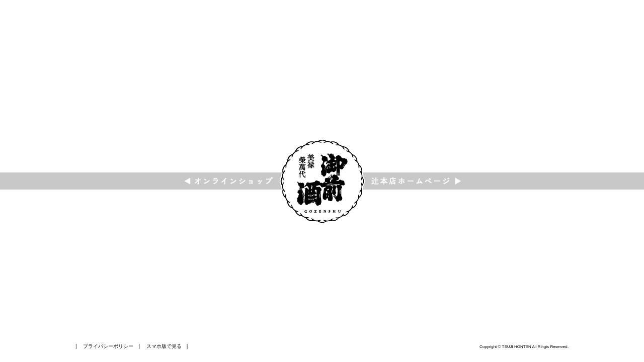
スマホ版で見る (164, 346)
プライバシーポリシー (108, 346)
